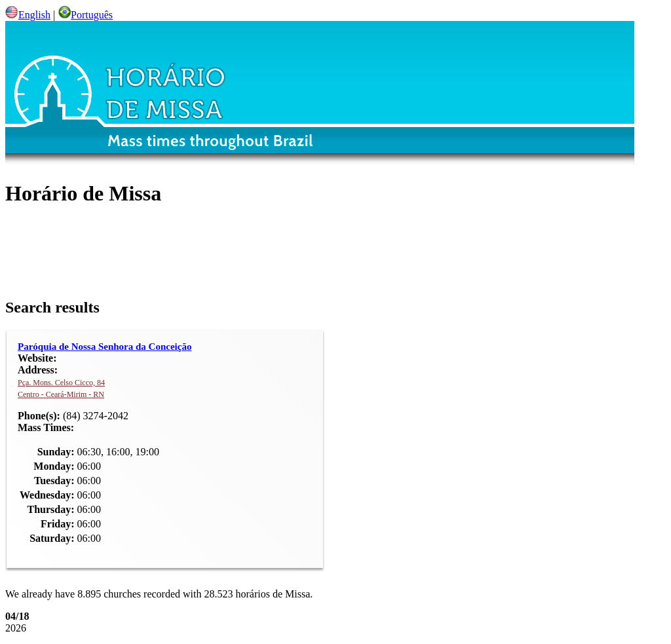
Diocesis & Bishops (382, 594)
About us (134, 594)
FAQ (300, 594)
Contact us (533, 594)
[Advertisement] (248, 200)
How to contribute (222, 594)
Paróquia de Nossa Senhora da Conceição (155, 284)
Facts (467, 594)
